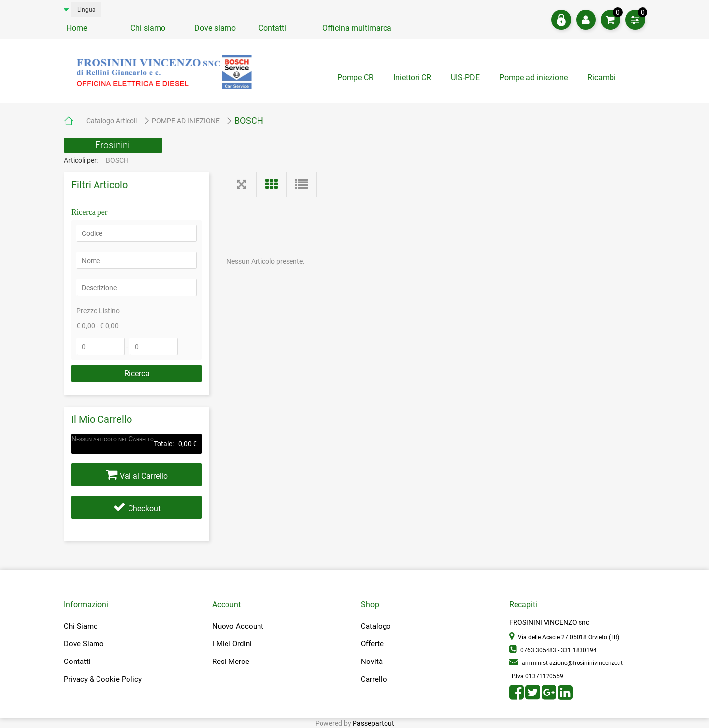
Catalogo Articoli (112, 121)
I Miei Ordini (232, 644)
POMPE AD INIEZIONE (186, 121)
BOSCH (249, 120)
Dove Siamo (84, 644)
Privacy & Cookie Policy (103, 679)
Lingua (86, 10)
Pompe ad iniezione (533, 78)
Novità (372, 662)
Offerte (372, 644)
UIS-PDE (465, 78)
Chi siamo (148, 28)
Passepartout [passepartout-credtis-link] (373, 723)
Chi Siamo (81, 626)
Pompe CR (355, 78)
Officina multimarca (357, 28)
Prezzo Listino (98, 311)
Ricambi (603, 78)
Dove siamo (215, 28)
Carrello (374, 679)
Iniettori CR (412, 78)
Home (77, 28)
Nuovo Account (238, 626)
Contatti (272, 28)
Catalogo (376, 626)
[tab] (603, 80)
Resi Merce (231, 662)
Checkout (144, 509)
